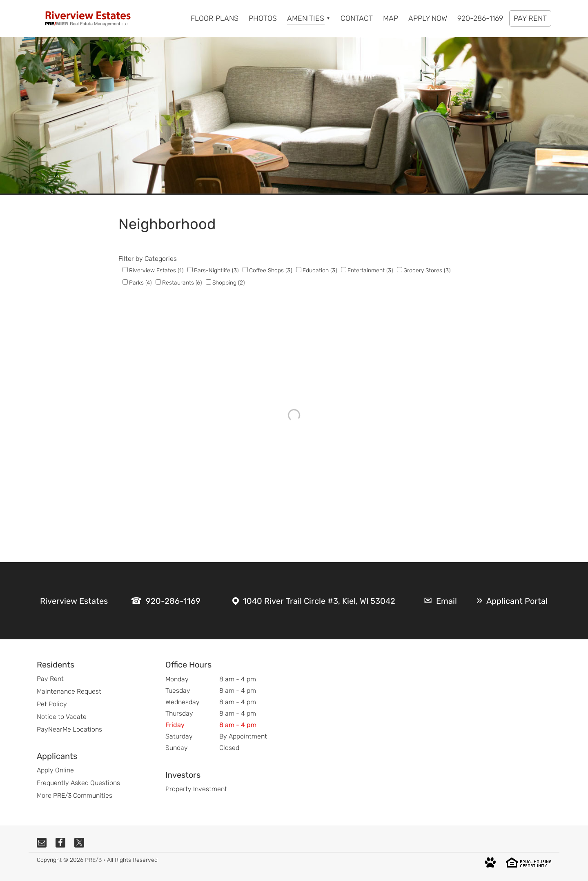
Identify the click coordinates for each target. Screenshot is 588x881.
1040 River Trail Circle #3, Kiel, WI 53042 (319, 601)
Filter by (131, 259)
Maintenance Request (69, 691)
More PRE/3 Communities (75, 795)
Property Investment (196, 789)
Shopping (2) (228, 283)
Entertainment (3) (370, 270)
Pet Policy (52, 704)
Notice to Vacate (62, 717)
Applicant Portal (517, 601)
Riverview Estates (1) (156, 270)
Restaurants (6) (182, 283)
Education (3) (320, 270)
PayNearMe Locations (69, 729)
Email (447, 601)
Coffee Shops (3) (271, 270)
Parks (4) (140, 283)
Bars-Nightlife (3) (216, 270)
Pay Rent (50, 679)
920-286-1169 (173, 601)
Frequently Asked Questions (78, 783)
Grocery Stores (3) (427, 270)
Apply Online (55, 770)
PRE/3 (93, 860)
